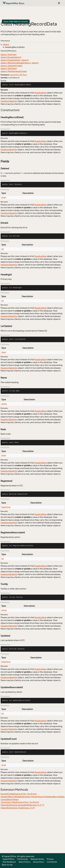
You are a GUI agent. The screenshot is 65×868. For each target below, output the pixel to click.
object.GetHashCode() (11, 66)
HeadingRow (40, 93)
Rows (25, 75)
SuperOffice (14, 75)
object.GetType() (9, 69)
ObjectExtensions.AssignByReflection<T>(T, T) (22, 805)
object (6, 44)
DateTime (6, 507)
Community (23, 859)
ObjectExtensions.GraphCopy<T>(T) (18, 808)
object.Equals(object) (11, 57)
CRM (21, 75)
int (3, 249)
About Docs (39, 862)
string (4, 404)
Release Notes (37, 859)
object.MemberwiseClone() (14, 71)
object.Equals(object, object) (15, 60)
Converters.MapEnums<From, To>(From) (20, 802)
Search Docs (24, 862)
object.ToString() (9, 55)
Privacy (50, 859)
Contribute (52, 862)
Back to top (7, 865)
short (4, 197)
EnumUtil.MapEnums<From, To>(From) (19, 794)
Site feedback (9, 862)
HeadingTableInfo (9, 101)
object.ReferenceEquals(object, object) (20, 63)
